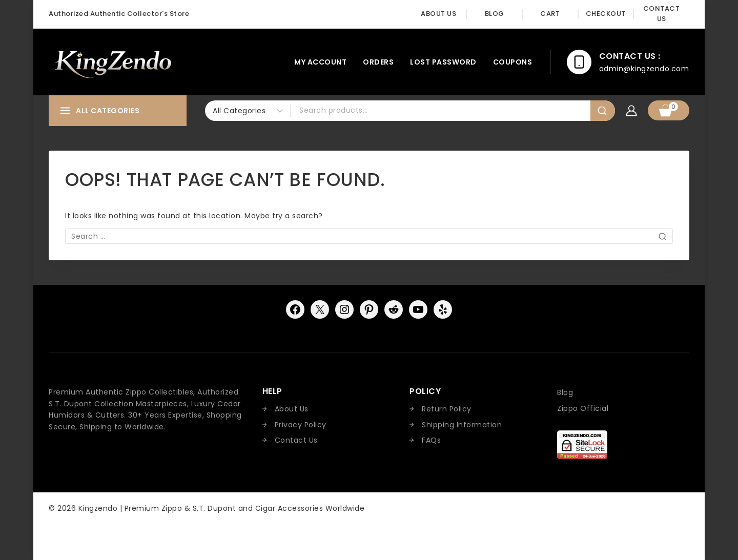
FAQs (431, 440)
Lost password (443, 62)
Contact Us (662, 14)
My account (320, 62)
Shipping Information (462, 425)
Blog (495, 14)
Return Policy (447, 409)
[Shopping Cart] (669, 110)
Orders (378, 62)
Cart (550, 14)
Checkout (606, 14)
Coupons (513, 62)
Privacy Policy (301, 425)
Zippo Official (583, 408)
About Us (438, 14)
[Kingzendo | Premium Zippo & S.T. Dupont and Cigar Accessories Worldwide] (112, 62)
